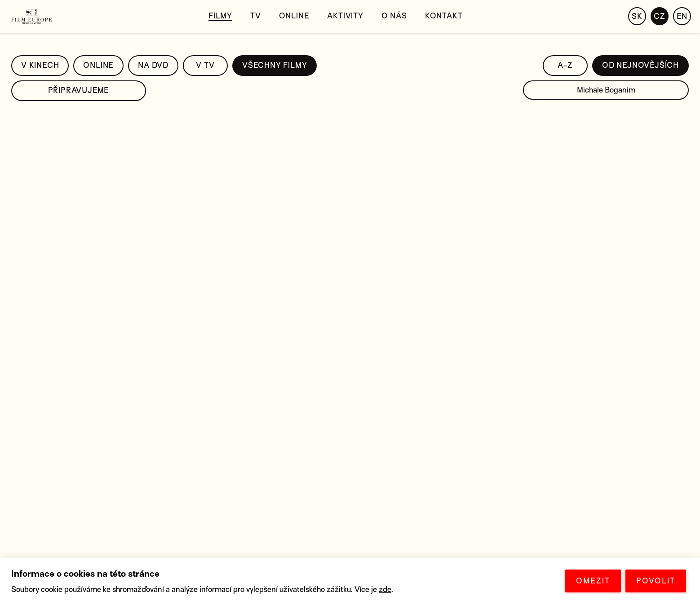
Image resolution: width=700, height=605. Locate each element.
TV (256, 16)
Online (294, 16)
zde (385, 590)
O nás (394, 16)
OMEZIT (593, 581)
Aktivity (345, 16)
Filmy (220, 16)
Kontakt (444, 16)
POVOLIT (656, 581)
